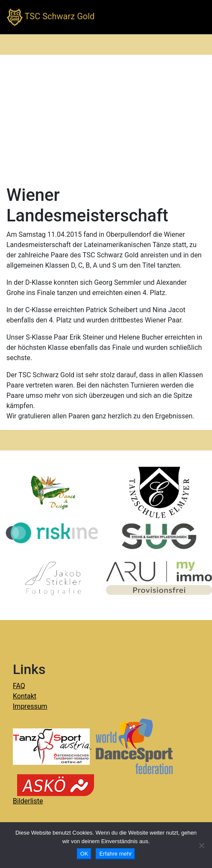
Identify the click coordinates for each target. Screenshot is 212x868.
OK (84, 854)
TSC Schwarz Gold (51, 17)
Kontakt (25, 696)
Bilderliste (28, 801)
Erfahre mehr (115, 854)
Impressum (30, 706)
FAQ (19, 686)
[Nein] (201, 845)
